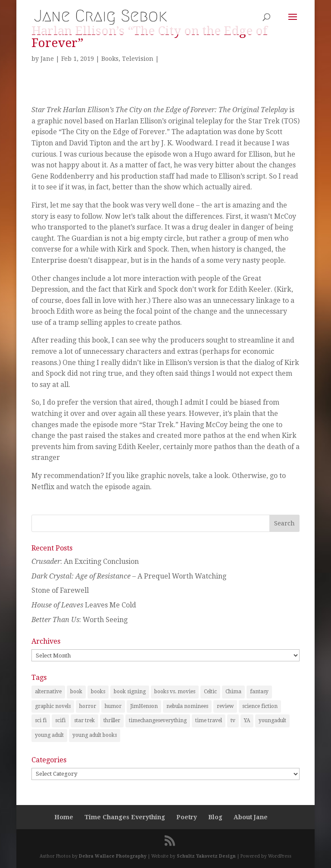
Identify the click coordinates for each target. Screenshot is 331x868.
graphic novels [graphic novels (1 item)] (53, 706)
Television (138, 59)
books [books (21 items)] (98, 692)
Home (64, 817)
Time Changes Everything (125, 817)
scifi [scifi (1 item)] (60, 720)
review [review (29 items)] (225, 706)
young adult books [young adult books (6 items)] (95, 735)
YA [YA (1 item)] (247, 720)
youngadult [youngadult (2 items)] (272, 720)
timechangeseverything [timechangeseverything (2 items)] (158, 720)
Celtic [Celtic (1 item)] (210, 692)
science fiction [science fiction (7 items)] (260, 706)
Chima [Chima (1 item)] (233, 692)
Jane (47, 59)
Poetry (187, 817)
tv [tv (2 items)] (233, 720)
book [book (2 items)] (76, 692)
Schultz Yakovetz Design (206, 856)
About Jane (251, 817)
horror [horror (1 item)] (88, 706)
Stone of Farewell (60, 590)
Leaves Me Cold (84, 605)
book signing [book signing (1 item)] (130, 692)
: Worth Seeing (80, 620)
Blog (215, 817)
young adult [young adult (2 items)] (49, 735)
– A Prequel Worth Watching (129, 576)
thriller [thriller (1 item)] (112, 720)
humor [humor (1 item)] (113, 706)
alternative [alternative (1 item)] (48, 692)
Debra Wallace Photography (113, 856)
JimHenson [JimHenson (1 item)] (144, 706)
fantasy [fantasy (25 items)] (259, 692)
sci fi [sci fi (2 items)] (41, 720)
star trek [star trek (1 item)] (84, 720)
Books (110, 59)
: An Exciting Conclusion (85, 561)
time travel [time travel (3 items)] (209, 720)
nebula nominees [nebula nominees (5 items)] (187, 706)
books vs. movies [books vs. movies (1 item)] (175, 692)
